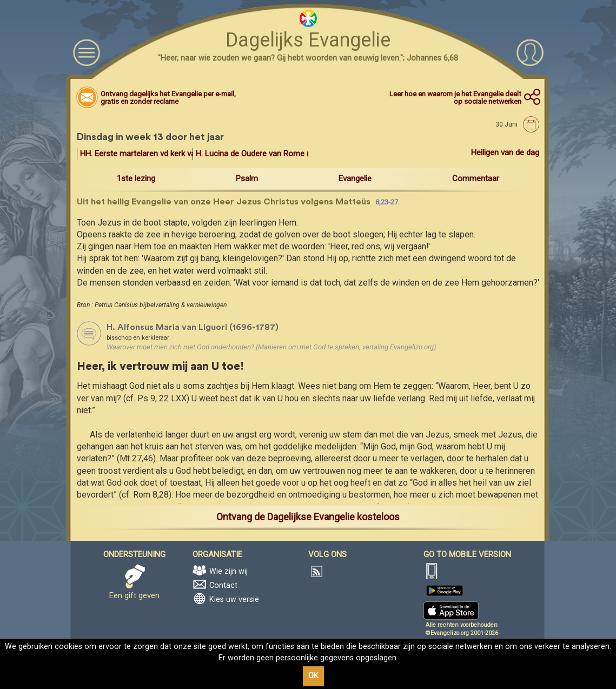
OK (313, 676)
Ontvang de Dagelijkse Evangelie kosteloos (308, 517)
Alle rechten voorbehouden (462, 625)
